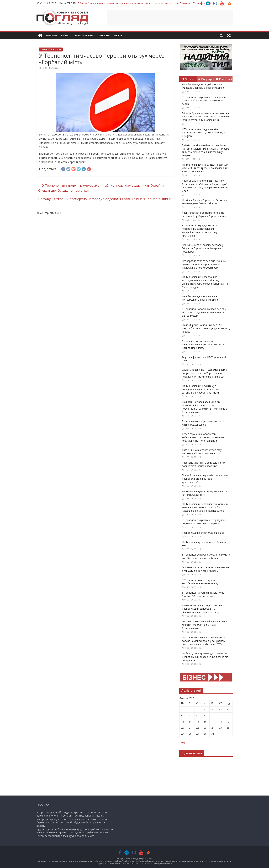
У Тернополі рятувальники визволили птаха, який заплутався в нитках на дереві (204, 100)
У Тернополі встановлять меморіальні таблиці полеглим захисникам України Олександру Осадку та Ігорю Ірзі (101, 188)
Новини (52, 35)
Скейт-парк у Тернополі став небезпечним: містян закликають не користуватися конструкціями (203, 437)
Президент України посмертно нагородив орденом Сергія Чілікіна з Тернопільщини (105, 201)
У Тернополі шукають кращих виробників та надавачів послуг (201, 582)
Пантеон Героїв (83, 35)
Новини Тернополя (51, 49)
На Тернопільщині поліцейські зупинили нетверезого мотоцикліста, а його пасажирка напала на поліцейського (205, 507)
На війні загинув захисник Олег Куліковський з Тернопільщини (200, 298)
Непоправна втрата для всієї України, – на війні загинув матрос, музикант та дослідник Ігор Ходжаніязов (205, 264)
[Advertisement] (170, 18)
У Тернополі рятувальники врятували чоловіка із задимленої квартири (204, 522)
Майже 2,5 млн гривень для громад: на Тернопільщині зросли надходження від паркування (205, 657)
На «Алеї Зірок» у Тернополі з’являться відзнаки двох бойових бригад (205, 202)
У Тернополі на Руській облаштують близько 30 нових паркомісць (203, 594)
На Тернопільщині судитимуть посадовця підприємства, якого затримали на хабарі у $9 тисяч (200, 389)
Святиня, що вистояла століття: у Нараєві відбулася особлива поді (202, 452)
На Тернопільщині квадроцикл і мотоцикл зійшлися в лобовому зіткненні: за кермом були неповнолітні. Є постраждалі (205, 282)
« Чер (182, 742)
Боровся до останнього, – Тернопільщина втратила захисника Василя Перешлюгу (203, 344)
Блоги (118, 35)
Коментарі (224, 79)
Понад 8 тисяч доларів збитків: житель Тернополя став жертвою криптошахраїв (205, 479)
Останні (188, 79)
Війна (65, 35)
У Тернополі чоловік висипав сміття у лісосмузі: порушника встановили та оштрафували (204, 312)
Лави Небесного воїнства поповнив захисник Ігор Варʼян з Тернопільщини (204, 214)
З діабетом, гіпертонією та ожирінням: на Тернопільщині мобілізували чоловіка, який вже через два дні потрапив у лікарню (206, 150)
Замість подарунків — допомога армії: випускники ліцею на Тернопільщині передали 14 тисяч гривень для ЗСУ (204, 373)
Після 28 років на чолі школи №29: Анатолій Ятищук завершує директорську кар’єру (206, 328)
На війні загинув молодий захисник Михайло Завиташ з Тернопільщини (203, 86)
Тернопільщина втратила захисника (203, 533)
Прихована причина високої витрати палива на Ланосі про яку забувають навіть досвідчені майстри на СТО (203, 641)
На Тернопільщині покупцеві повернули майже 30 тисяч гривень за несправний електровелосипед (205, 168)
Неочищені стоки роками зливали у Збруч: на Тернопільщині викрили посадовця (203, 248)
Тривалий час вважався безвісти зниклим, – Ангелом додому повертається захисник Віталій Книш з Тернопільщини (204, 407)
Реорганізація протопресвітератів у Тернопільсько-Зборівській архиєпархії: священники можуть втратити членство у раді (206, 186)
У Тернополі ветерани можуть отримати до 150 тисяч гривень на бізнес (206, 556)
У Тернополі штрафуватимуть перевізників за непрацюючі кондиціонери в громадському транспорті (200, 231)
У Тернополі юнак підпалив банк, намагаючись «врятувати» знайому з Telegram (204, 133)
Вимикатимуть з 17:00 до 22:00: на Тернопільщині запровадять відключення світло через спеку (202, 609)
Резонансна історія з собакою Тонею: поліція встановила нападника (204, 464)
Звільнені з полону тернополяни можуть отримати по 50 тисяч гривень (206, 569)
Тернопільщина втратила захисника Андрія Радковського (203, 423)
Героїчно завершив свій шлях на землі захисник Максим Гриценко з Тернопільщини (204, 625)
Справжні (104, 35)
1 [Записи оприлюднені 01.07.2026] (197, 709)
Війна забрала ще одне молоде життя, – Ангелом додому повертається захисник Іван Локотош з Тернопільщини (144, 3)
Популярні (206, 79)
